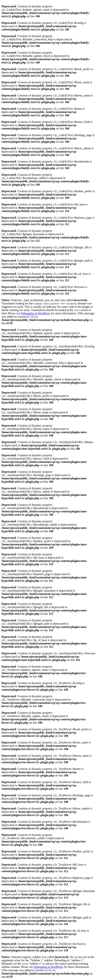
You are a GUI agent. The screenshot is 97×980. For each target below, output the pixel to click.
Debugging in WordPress (36, 313)
